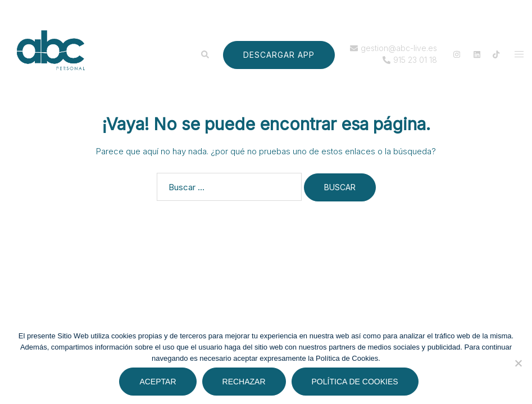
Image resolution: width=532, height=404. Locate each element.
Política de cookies (355, 382)
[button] (204, 54)
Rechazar (244, 382)
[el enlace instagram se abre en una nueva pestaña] (456, 54)
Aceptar (158, 382)
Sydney (212, 315)
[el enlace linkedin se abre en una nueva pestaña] (476, 54)
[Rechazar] (518, 363)
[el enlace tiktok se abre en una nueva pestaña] (496, 54)
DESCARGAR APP (279, 55)
